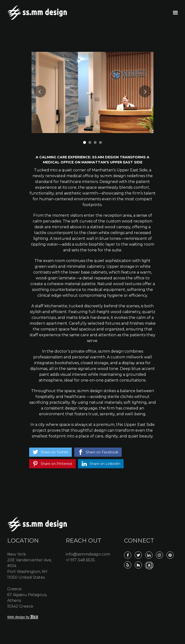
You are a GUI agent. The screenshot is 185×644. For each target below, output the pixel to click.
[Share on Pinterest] (52, 464)
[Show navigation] (174, 13)
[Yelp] (128, 565)
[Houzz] (138, 565)
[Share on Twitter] (50, 452)
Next (145, 91)
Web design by (23, 617)
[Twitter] (138, 555)
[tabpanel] (92, 92)
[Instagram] (159, 555)
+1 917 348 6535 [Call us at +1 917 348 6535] (80, 560)
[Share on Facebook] (98, 452)
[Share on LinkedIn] (101, 464)
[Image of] (92, 92)
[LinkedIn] (149, 555)
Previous (40, 91)
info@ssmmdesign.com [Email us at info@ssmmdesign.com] (88, 554)
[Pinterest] (170, 555)
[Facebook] (128, 555)
